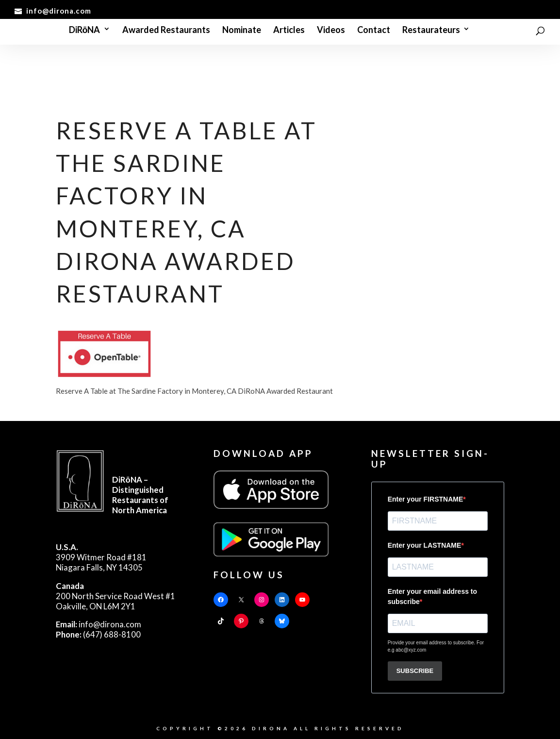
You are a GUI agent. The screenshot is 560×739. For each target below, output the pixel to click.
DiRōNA (85, 31)
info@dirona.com (99, 624)
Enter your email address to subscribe (432, 596)
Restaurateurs (431, 31)
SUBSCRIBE (415, 671)
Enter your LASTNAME (425, 545)
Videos (331, 31)
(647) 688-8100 (98, 634)
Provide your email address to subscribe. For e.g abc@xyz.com (436, 646)
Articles (289, 31)
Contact (374, 31)
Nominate (242, 31)
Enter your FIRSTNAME (426, 499)
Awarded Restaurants (166, 31)
